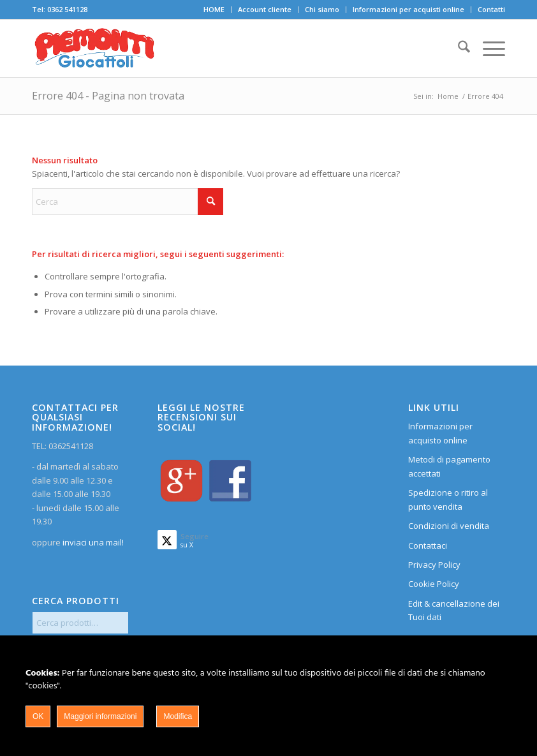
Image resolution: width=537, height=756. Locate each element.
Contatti (491, 9)
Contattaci (428, 545)
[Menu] (488, 48)
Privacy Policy (434, 565)
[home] (94, 48)
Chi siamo (322, 9)
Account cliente (265, 9)
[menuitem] (214, 10)
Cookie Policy (434, 584)
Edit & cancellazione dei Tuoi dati (454, 610)
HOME (214, 9)
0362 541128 (67, 9)
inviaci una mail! (92, 542)
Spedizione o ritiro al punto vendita (448, 499)
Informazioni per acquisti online (408, 9)
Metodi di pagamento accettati (449, 466)
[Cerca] (458, 48)
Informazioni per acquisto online (440, 433)
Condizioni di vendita (449, 526)
